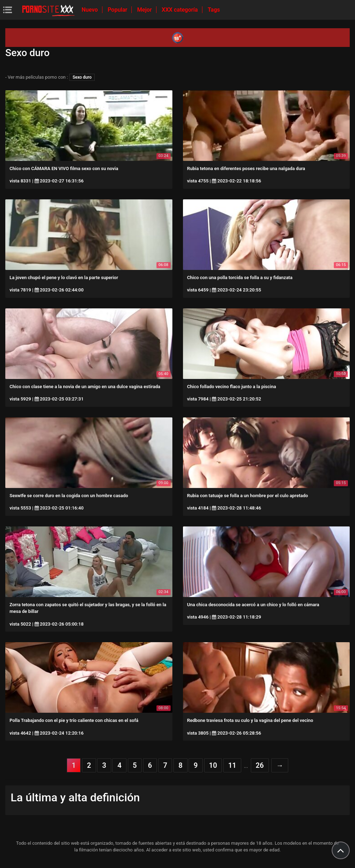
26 (260, 765)
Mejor (145, 10)
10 (213, 765)
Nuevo (90, 10)
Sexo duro (82, 77)
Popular (118, 10)
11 (232, 765)
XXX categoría (181, 10)
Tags (214, 10)
